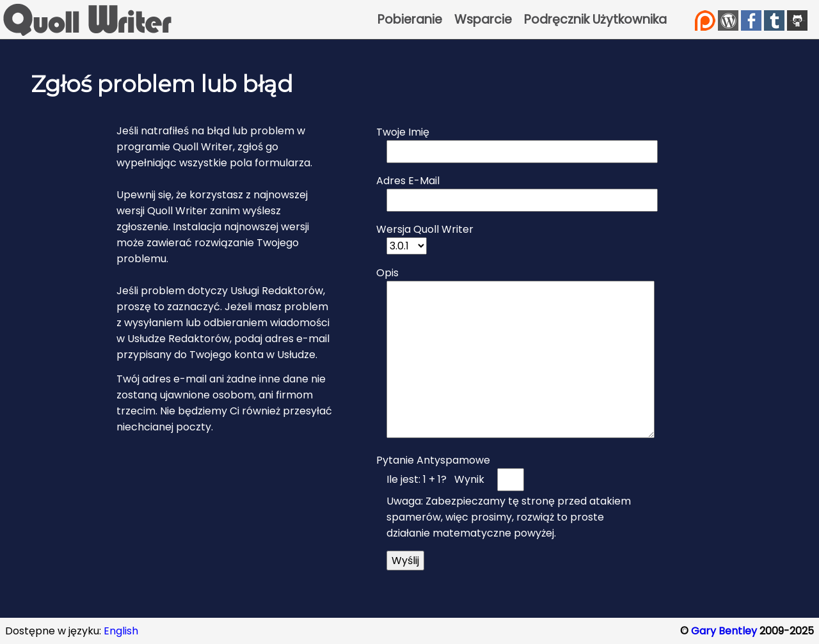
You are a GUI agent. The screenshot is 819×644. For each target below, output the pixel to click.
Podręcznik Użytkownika (595, 20)
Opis (387, 273)
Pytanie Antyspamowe (433, 460)
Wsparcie (483, 20)
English (121, 631)
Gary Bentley (724, 631)
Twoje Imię (403, 132)
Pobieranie (410, 20)
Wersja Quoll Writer (425, 229)
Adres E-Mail (408, 181)
